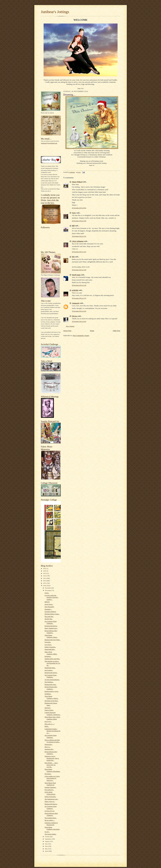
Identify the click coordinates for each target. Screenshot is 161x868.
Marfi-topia (76, 275)
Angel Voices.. (49, 604)
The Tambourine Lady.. (51, 799)
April (47, 851)
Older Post (116, 331)
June (46, 846)
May (46, 849)
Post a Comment (70, 326)
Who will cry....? (49, 724)
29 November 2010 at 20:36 (79, 311)
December (48, 588)
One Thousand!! (49, 607)
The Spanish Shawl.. (51, 818)
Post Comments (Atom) (81, 335)
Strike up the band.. (50, 797)
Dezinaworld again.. (50, 684)
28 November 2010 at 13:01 (79, 252)
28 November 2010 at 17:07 (79, 298)
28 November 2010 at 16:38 (79, 285)
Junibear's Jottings (55, 12)
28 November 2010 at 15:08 (79, 270)
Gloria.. (47, 593)
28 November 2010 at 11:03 (79, 236)
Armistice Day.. (49, 749)
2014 (45, 576)
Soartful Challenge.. (50, 787)
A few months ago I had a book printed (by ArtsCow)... (52, 778)
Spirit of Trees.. (49, 710)
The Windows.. (49, 682)
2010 (45, 586)
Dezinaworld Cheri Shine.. (52, 640)
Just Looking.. (49, 670)
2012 (45, 581)
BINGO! (47, 602)
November (48, 590)
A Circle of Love (49, 811)
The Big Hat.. (49, 619)
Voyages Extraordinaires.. (52, 680)
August (47, 841)
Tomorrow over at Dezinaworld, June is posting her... (52, 758)
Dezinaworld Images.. (51, 626)
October (47, 837)
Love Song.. (48, 645)
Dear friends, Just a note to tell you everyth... (51, 765)
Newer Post (67, 331)
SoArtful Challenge (50, 612)
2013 (45, 578)
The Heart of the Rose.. (51, 701)
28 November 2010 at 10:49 (79, 221)
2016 (45, 571)
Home (92, 331)
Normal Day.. (48, 744)
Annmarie (76, 303)
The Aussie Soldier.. (50, 834)
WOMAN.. (48, 694)
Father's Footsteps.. (50, 647)
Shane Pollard (77, 182)
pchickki (75, 290)
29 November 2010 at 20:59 (79, 321)
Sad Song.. (48, 708)
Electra (75, 316)
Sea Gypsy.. (48, 721)
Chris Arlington (78, 241)
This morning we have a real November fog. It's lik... (52, 663)
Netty (74, 213)
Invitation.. (48, 656)
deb (73, 257)
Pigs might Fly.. (49, 790)
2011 (45, 583)
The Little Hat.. (49, 616)
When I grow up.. (50, 801)
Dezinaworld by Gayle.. (52, 691)
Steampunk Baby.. (50, 649)
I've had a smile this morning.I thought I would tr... (51, 597)
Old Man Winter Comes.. (52, 614)
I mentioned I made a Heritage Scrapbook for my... (52, 731)
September (48, 839)
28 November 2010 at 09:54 (79, 208)
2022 (45, 568)
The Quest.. (48, 774)
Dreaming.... (48, 609)
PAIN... (47, 726)
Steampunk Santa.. (50, 668)
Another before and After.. (52, 659)
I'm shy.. (47, 832)
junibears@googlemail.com (49, 143)
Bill (73, 226)
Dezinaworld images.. (51, 673)
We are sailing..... (50, 820)
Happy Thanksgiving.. (51, 628)
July (46, 844)
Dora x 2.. (47, 747)
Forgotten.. (48, 642)
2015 (45, 573)
